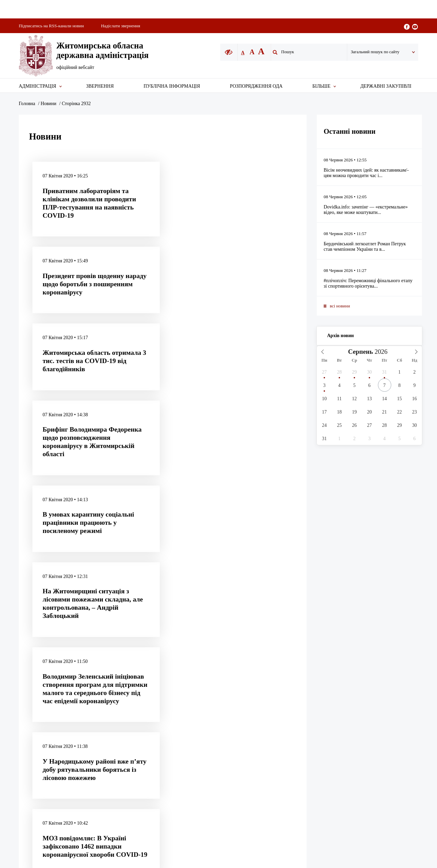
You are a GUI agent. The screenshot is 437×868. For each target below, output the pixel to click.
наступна (264, 597)
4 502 (220, 597)
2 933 (173, 597)
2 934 (191, 597)
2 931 (138, 597)
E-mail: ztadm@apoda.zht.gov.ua (386, 695)
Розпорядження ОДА (256, 86)
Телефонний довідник (186, 706)
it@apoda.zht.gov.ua (285, 677)
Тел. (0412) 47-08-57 (375, 680)
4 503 (237, 597)
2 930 (120, 597)
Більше (321, 86)
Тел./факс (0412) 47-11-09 (380, 688)
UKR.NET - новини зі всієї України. (243, 725)
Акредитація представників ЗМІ (196, 684)
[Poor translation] (25, 768)
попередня (64, 597)
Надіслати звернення (121, 26)
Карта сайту (175, 661)
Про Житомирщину (183, 695)
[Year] (383, 352)
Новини (48, 104)
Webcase (410, 725)
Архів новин (340, 336)
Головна (27, 104)
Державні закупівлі (386, 86)
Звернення (100, 86)
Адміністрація (38, 86)
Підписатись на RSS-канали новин (51, 26)
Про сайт (172, 672)
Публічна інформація (172, 86)
